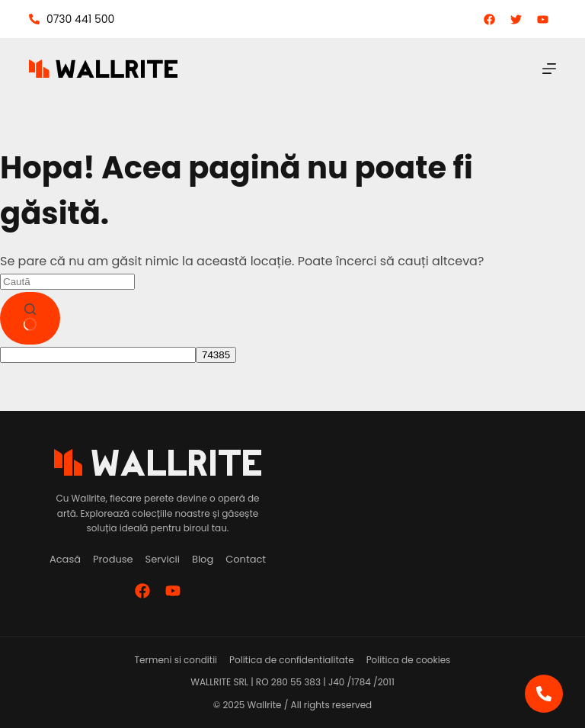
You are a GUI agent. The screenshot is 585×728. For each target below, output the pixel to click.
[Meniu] (549, 69)
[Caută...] (67, 282)
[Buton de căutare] (30, 319)
